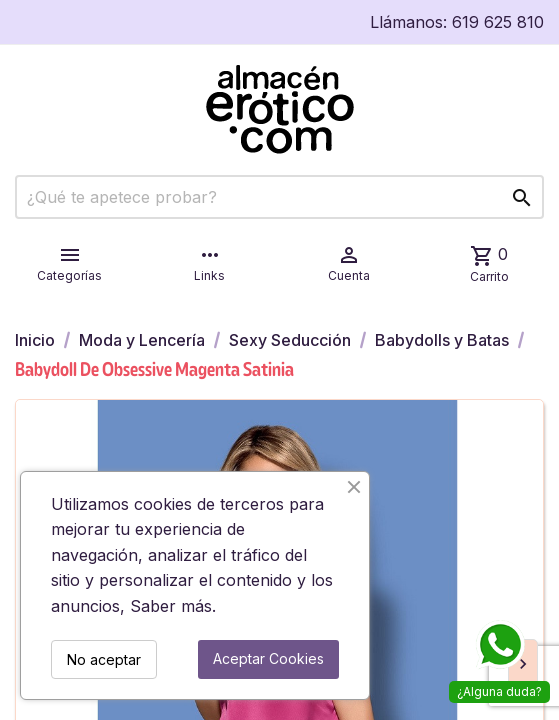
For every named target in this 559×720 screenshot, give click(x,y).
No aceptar (104, 659)
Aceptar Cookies (268, 658)
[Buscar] (279, 197)
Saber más (171, 606)
